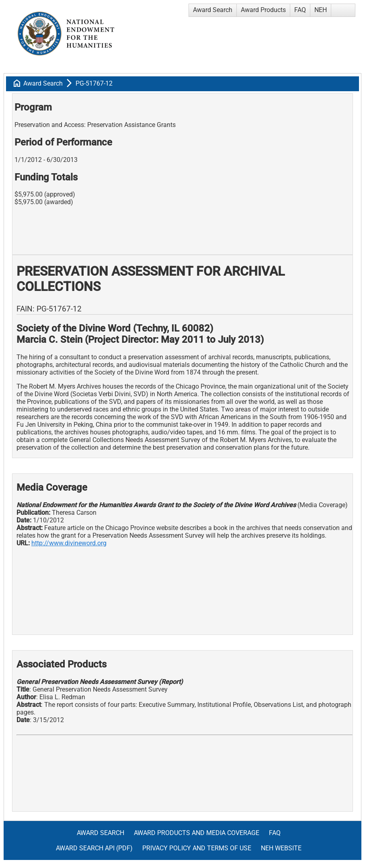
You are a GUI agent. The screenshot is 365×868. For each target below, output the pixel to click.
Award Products (263, 10)
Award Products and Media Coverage (197, 833)
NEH (321, 10)
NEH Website (281, 848)
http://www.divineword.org (69, 543)
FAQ (300, 10)
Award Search (213, 10)
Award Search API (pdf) (94, 848)
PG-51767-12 (94, 83)
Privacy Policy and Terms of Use (197, 848)
